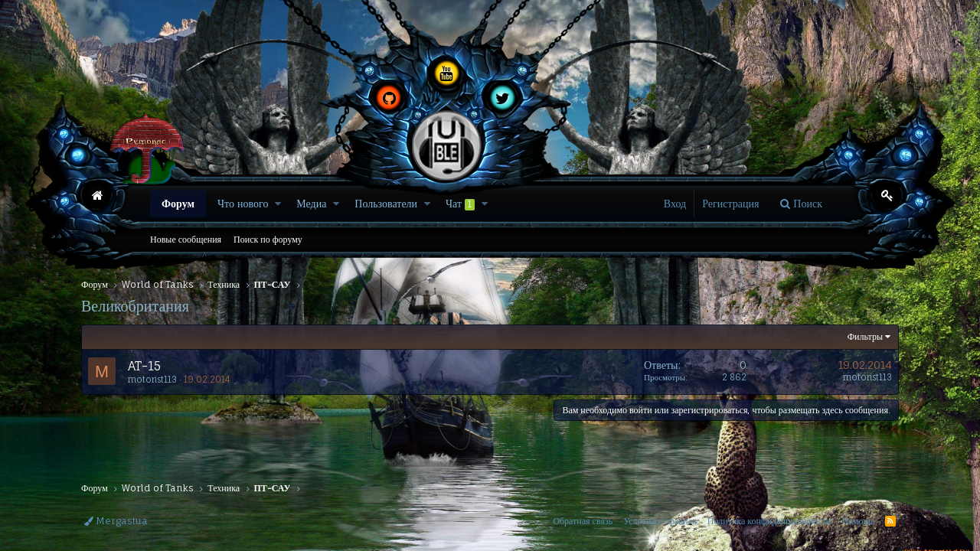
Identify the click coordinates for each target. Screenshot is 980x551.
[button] (278, 204)
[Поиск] (801, 204)
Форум (178, 203)
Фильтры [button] (865, 336)
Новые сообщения (186, 239)
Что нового (243, 203)
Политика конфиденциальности (769, 521)
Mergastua (116, 521)
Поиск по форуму (268, 239)
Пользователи (386, 203)
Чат (460, 204)
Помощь (858, 521)
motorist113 (152, 380)
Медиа (311, 203)
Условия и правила (660, 521)
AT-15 (144, 366)
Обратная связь (583, 521)
